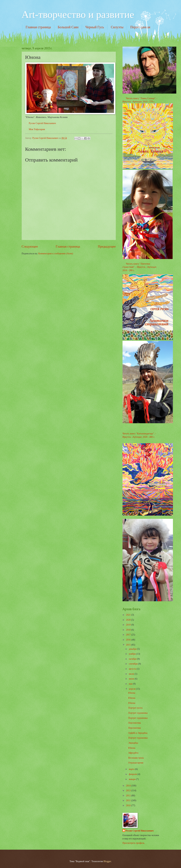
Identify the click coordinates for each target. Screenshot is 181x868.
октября (133, 659)
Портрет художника (138, 713)
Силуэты (117, 27)
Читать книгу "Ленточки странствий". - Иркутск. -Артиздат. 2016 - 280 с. (140, 267)
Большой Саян (68, 27)
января (132, 779)
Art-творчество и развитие (78, 14)
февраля (133, 774)
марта (132, 769)
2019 (129, 625)
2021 (129, 615)
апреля (132, 689)
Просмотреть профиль (134, 843)
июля (132, 674)
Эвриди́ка (133, 743)
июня (132, 679)
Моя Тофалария (37, 129)
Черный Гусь (95, 27)
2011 (129, 800)
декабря (133, 649)
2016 (129, 640)
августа (133, 669)
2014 (129, 786)
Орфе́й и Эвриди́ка (138, 733)
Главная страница (38, 27)
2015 (129, 645)
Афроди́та (133, 753)
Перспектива (135, 723)
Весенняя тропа (136, 758)
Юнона (132, 693)
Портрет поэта (135, 708)
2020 (129, 620)
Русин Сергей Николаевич (42, 123)
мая (131, 684)
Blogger (107, 861)
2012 (129, 796)
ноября (132, 654)
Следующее (30, 246)
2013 (129, 791)
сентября (133, 664)
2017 (129, 635)
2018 (129, 630)
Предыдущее (107, 246)
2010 (129, 805)
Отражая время (136, 763)
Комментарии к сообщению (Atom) (56, 254)
